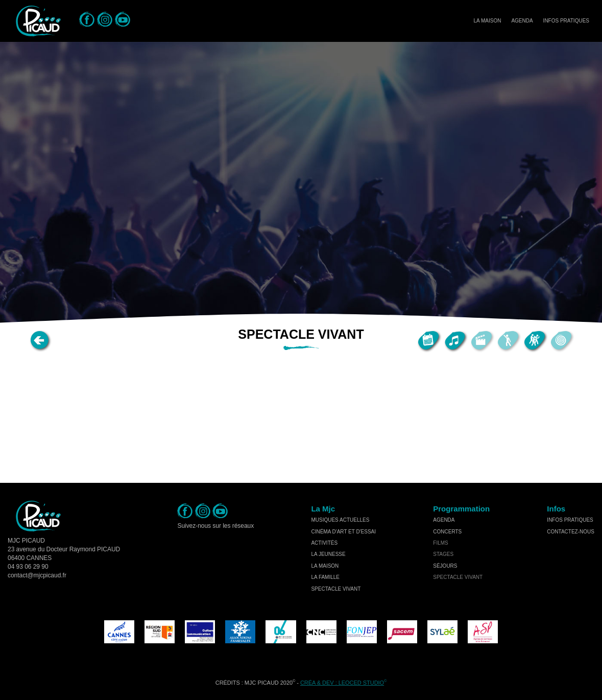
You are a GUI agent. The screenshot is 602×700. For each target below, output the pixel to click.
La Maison (487, 21)
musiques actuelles (340, 520)
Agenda (522, 21)
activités (324, 543)
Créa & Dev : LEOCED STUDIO (342, 683)
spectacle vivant (336, 589)
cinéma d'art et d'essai (343, 532)
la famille (325, 577)
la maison (325, 566)
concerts (447, 532)
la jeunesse (328, 554)
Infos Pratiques (566, 21)
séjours (445, 566)
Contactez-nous (571, 532)
